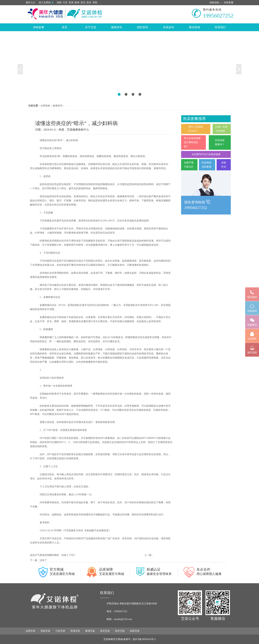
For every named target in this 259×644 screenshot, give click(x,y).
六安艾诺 (60, 631)
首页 (65, 27)
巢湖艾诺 (90, 631)
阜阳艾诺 (135, 631)
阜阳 (95, 3)
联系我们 (220, 27)
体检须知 (214, 3)
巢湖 (77, 3)
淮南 (59, 3)
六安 (65, 3)
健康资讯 (117, 27)
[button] (19, 66)
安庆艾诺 (120, 631)
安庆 (89, 3)
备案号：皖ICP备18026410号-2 (139, 639)
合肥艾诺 (30, 631)
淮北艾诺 (105, 631)
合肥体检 (45, 106)
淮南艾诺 (45, 631)
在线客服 (229, 3)
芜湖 (71, 3)
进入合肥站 (46, 3)
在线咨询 (168, 27)
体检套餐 (39, 27)
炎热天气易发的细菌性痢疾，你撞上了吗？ (53, 555)
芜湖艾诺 (75, 631)
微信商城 (194, 27)
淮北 (83, 3)
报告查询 (142, 27)
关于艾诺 (91, 27)
